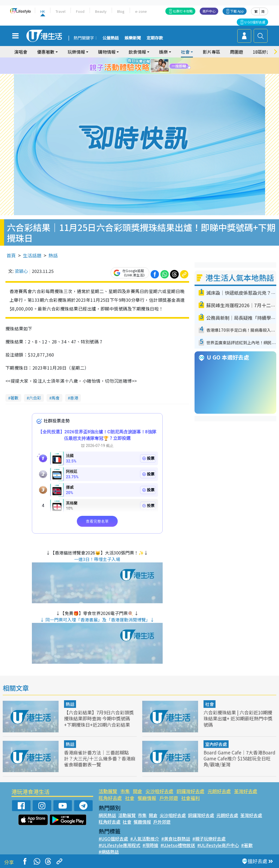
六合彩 (35, 398)
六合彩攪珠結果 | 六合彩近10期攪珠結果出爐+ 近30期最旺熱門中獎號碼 (238, 718)
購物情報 (107, 52)
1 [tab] (127, 66)
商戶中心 (209, 11)
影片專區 (211, 52)
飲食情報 (137, 52)
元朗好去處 (219, 791)
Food (80, 11)
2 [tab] (133, 66)
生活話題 (32, 255)
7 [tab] (135, 72)
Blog (121, 11)
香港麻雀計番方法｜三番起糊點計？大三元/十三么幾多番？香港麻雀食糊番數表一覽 (100, 758)
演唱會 (21, 52)
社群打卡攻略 (183, 11)
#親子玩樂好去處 (209, 839)
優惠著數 (46, 52)
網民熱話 (107, 815)
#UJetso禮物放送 (178, 845)
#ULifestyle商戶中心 (218, 845)
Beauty (101, 11)
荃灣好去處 (246, 791)
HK (43, 11)
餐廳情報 (147, 798)
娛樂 (163, 52)
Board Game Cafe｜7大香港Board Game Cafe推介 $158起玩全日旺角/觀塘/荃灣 (239, 758)
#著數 (247, 845)
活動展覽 (108, 791)
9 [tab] (146, 72)
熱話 (53, 255)
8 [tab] (141, 72)
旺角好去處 (110, 798)
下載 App (237, 11)
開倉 (138, 791)
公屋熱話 (111, 38)
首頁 (11, 255)
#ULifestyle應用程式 (119, 845)
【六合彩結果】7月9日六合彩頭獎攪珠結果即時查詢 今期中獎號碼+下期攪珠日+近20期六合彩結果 (99, 718)
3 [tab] (138, 66)
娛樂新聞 (133, 38)
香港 (74, 398)
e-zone (141, 11)
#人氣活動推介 (145, 839)
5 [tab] (149, 66)
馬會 (56, 398)
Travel (60, 11)
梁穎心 (21, 271)
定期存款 (155, 38)
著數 (14, 398)
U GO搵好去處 (255, 22)
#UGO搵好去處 (113, 839)
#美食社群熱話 (176, 839)
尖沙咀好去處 (159, 791)
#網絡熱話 (109, 852)
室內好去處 (216, 744)
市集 (125, 791)
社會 (185, 52)
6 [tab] (154, 66)
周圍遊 (236, 52)
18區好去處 (264, 52)
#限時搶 (150, 845)
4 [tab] (144, 66)
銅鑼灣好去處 (190, 791)
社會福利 (190, 798)
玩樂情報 (76, 52)
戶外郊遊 (169, 798)
